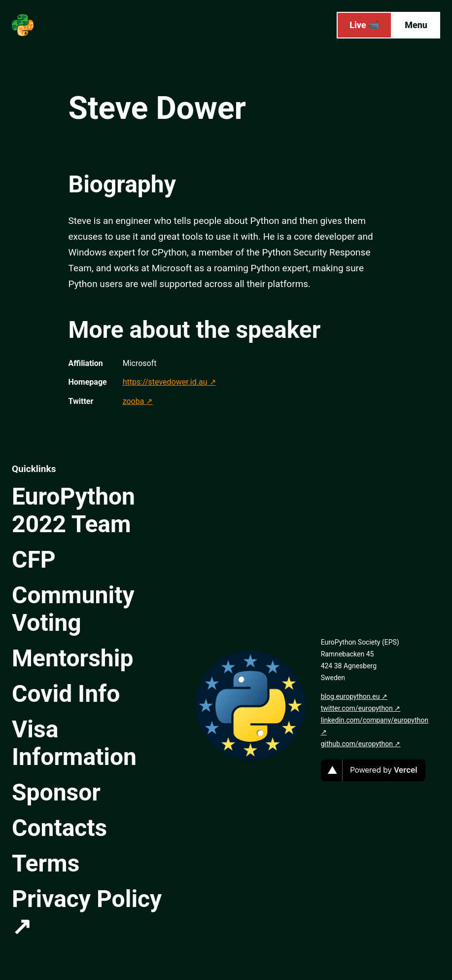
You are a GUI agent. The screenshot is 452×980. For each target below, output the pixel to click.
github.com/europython (357, 744)
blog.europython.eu (350, 696)
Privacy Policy (87, 899)
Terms (46, 863)
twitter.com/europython (357, 708)
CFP (34, 560)
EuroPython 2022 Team (73, 510)
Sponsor (56, 792)
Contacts (59, 828)
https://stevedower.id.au (165, 382)
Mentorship (72, 658)
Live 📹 (364, 25)
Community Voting (73, 609)
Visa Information (74, 743)
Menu (416, 25)
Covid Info (66, 694)
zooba (134, 401)
